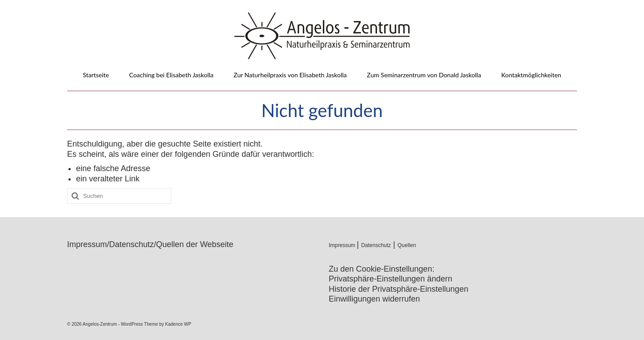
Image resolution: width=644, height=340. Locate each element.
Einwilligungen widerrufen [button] (374, 299)
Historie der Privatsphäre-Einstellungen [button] (398, 289)
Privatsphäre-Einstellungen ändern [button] (390, 279)
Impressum (343, 245)
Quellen (407, 245)
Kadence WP (178, 324)
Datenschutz (376, 245)
